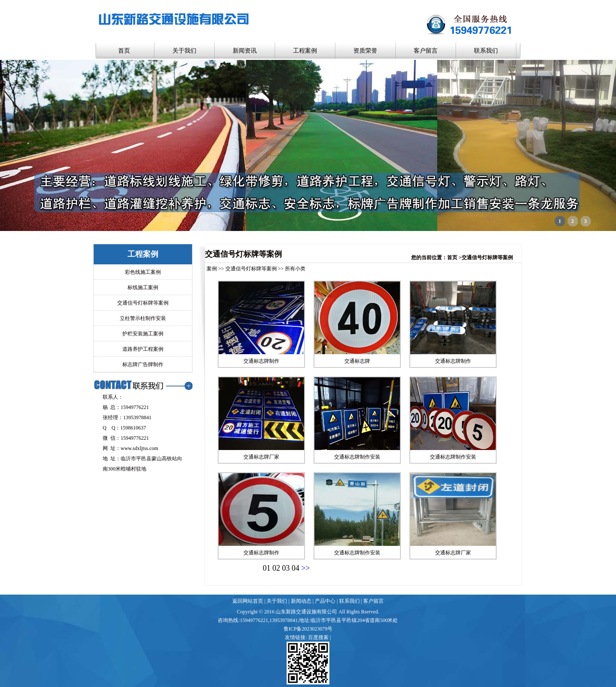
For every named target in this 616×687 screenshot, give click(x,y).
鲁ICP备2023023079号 (308, 629)
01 (267, 568)
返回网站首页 (248, 601)
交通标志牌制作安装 (357, 457)
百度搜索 (318, 637)
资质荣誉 (365, 51)
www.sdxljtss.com (139, 448)
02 (276, 568)
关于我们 (184, 51)
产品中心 (325, 601)
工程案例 (305, 51)
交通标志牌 (357, 361)
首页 (124, 51)
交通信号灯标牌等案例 (251, 269)
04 (296, 568)
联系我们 (486, 51)
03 (286, 568)
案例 (212, 269)
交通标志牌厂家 (261, 457)
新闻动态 (301, 601)
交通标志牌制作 (261, 361)
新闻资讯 (245, 51)
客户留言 (426, 51)
